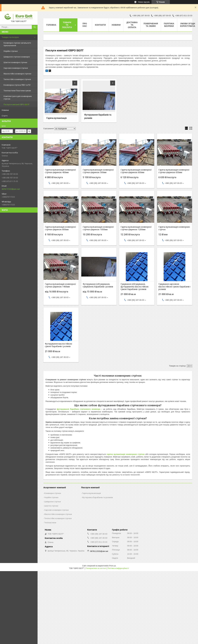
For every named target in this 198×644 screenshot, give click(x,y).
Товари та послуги (10, 37)
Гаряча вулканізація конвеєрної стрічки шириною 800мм (60, 228)
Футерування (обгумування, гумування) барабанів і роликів (98, 285)
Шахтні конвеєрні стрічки (15, 62)
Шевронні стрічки (53, 502)
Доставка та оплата (132, 25)
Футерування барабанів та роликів (98, 116)
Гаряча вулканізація (56, 118)
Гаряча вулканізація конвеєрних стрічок (174, 228)
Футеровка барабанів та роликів (97, 497)
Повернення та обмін (151, 25)
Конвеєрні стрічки (53, 493)
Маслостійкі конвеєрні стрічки (17, 74)
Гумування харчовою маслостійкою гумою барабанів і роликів (174, 287)
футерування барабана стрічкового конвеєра (78, 409)
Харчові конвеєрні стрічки (16, 68)
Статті (5, 116)
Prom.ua (112, 566)
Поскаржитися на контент (96, 568)
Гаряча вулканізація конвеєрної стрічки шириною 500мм (98, 171)
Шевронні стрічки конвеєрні (17, 57)
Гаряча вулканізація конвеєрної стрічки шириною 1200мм (136, 228)
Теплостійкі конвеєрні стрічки (17, 79)
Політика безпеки (169, 25)
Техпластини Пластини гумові (17, 91)
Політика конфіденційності (118, 568)
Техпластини (50, 523)
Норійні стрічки (11, 51)
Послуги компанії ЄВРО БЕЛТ (17, 104)
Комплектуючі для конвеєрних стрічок (18, 97)
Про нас (85, 25)
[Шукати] (35, 27)
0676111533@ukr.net (11, 189)
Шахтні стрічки (51, 506)
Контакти (100, 25)
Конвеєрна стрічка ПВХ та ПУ (17, 85)
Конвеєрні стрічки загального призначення (17, 44)
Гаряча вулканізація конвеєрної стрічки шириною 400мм (60, 171)
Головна (51, 25)
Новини (5, 110)
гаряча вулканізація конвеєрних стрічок (126, 454)
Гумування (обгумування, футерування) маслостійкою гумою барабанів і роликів (135, 287)
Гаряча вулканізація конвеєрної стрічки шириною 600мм (136, 171)
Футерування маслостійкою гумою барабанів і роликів (58, 345)
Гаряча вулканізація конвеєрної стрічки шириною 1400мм (60, 285)
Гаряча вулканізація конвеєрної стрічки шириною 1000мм (98, 228)
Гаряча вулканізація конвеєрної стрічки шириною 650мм (174, 171)
